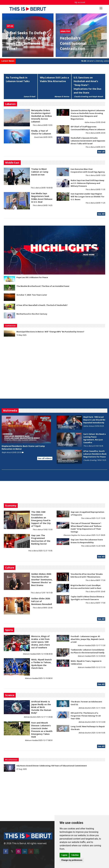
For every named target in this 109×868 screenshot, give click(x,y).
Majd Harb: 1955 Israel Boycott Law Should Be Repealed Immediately (94, 420)
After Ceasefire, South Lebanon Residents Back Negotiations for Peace (95, 454)
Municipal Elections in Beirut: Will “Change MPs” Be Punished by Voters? (50, 332)
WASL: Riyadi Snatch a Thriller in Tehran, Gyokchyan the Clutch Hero (41, 664)
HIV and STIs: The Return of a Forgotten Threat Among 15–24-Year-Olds (86, 716)
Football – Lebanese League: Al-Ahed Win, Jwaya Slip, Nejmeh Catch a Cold (87, 639)
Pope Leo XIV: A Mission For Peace (32, 277)
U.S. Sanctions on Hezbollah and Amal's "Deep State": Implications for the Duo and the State (87, 85)
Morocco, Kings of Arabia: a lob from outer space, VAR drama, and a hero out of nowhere (41, 642)
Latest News (8, 61)
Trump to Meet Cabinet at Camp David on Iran (40, 172)
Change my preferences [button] (72, 860)
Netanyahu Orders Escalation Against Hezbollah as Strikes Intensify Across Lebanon (42, 116)
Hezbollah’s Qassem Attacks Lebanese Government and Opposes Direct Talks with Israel (88, 141)
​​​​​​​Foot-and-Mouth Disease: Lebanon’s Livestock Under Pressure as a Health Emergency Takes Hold (42, 730)
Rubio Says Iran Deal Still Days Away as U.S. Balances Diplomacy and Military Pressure (87, 183)
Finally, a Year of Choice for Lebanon (41, 132)
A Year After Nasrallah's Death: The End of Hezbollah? (42, 305)
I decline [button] (75, 855)
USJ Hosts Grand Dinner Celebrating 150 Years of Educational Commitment (52, 766)
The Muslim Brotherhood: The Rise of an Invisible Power (43, 286)
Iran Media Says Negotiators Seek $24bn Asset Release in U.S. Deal (42, 198)
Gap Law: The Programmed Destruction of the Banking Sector (41, 540)
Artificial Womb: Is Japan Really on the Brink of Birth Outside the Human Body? (41, 707)
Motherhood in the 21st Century (32, 314)
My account (80, 2)
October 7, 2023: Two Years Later (32, 295)
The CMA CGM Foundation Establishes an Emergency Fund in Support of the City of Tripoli (41, 519)
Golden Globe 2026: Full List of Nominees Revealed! (42, 601)
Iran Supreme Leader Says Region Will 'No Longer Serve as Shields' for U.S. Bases (88, 197)
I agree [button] (64, 855)
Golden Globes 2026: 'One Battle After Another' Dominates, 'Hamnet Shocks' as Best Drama (42, 580)
